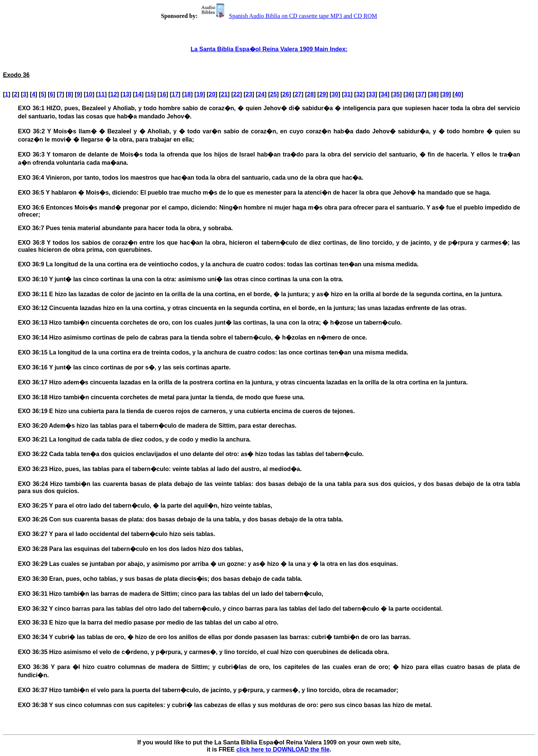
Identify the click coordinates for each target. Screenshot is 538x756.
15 (151, 94)
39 (446, 94)
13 (126, 94)
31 (347, 94)
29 (323, 94)
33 (372, 94)
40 (458, 94)
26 (286, 94)
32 (359, 94)
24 (261, 94)
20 (212, 94)
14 (138, 94)
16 (163, 94)
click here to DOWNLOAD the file (283, 749)
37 (421, 94)
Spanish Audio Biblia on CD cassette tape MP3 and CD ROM (288, 16)
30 (335, 94)
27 (298, 94)
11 (101, 94)
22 (236, 94)
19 (200, 94)
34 (384, 94)
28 (310, 94)
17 (175, 94)
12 (114, 94)
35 (396, 94)
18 (188, 94)
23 (249, 94)
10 (89, 94)
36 (409, 94)
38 (433, 94)
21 (224, 94)
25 (273, 94)
